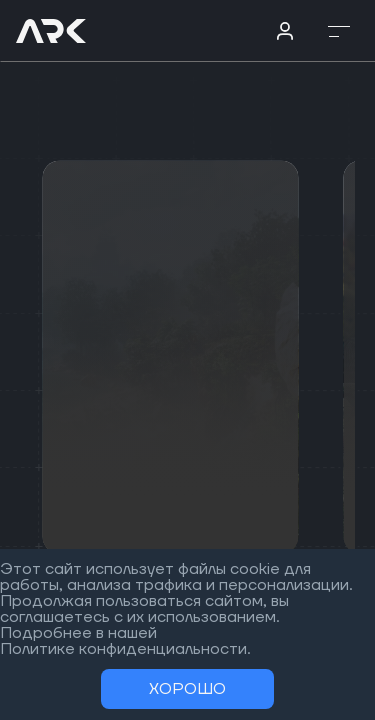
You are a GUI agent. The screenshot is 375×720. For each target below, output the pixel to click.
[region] (187, 360)
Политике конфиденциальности (123, 649)
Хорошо (187, 689)
